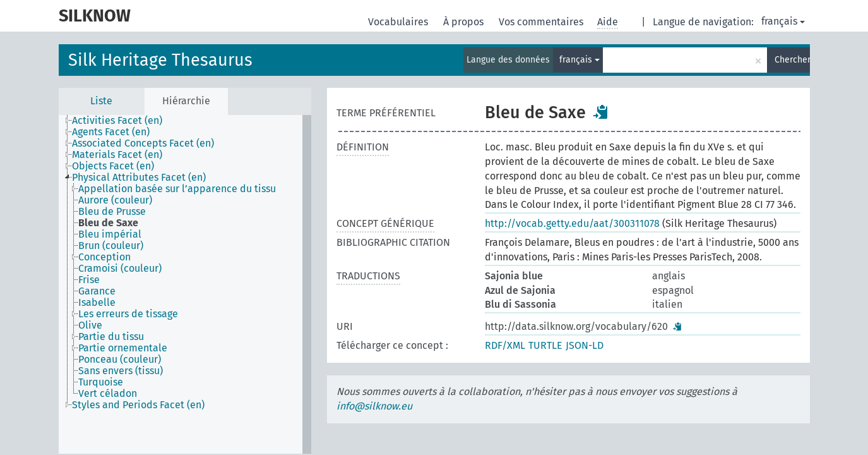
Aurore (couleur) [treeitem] (115, 200)
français (783, 21)
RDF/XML (505, 345)
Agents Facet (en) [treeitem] (111, 132)
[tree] (185, 284)
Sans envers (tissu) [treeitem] (121, 371)
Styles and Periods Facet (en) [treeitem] (138, 405)
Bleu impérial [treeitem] (110, 234)
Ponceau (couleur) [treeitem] (120, 360)
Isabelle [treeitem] (97, 303)
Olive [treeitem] (90, 325)
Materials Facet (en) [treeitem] (117, 155)
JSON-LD (585, 345)
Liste (101, 101)
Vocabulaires (399, 22)
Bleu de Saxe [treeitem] (108, 223)
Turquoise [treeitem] (101, 382)
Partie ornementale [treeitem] (123, 348)
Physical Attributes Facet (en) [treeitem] (139, 178)
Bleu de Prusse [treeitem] (112, 212)
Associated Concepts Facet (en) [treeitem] (143, 143)
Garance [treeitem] (97, 291)
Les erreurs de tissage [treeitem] (128, 314)
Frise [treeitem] (89, 280)
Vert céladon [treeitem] (108, 394)
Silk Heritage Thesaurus (160, 60)
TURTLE (545, 345)
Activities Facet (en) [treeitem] (117, 121)
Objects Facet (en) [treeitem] (113, 166)
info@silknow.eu (374, 406)
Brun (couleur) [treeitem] (111, 246)
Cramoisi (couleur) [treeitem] (120, 269)
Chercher (792, 60)
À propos (465, 22)
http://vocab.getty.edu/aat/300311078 (572, 223)
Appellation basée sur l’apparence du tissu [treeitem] (177, 189)
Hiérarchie (186, 101)
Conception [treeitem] (104, 257)
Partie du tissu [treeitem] (111, 337)
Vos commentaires (542, 22)
